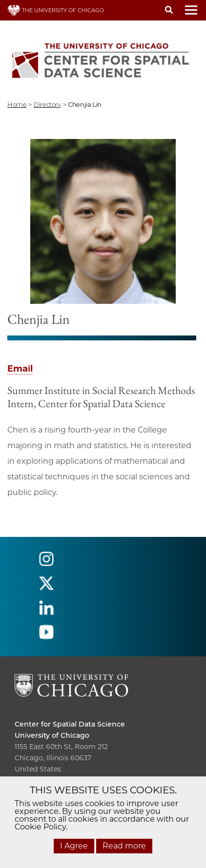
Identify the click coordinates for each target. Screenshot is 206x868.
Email (20, 369)
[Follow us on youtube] (46, 637)
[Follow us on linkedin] (46, 612)
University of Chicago (52, 735)
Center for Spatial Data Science (70, 724)
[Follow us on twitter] (46, 588)
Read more (124, 846)
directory (47, 104)
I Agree (74, 846)
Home (17, 104)
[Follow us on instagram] (46, 563)
